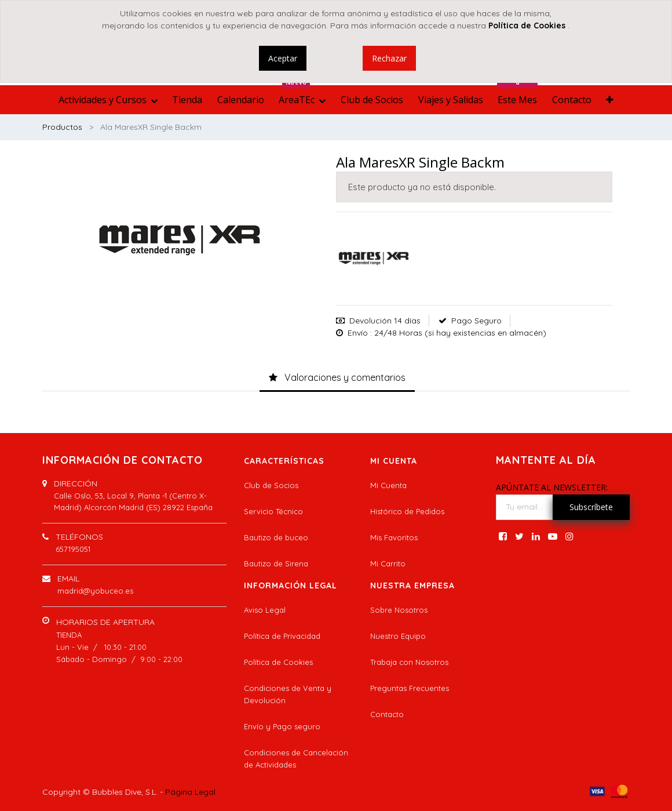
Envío (358, 333)
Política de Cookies (278, 662)
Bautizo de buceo (276, 537)
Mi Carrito (388, 563)
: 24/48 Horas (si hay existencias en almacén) (458, 333)
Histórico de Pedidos (407, 511)
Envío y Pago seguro (282, 726)
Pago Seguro (476, 321)
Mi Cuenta (388, 485)
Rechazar (389, 58)
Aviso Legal (265, 610)
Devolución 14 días (385, 321)
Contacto (387, 714)
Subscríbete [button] (591, 507)
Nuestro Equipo (398, 636)
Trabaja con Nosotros (409, 662)
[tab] (337, 379)
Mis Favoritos (394, 537)
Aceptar (283, 58)
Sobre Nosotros (399, 610)
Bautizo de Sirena (276, 563)
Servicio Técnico (273, 511)
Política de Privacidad (282, 636)
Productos (62, 127)
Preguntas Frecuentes (410, 688)
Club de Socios (271, 485)
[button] (610, 100)
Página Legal (190, 792)
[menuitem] (187, 100)
